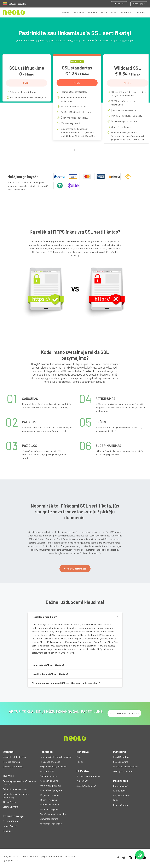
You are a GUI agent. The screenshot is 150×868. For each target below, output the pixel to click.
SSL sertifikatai (11, 821)
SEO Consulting (121, 762)
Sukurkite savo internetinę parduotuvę (16, 796)
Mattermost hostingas (51, 824)
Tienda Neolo (9, 802)
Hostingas (79, 12)
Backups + (8, 831)
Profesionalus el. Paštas (88, 776)
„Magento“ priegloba (49, 795)
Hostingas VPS (47, 771)
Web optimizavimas (123, 771)
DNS (115, 800)
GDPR (72, 856)
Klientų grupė (139, 4)
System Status (120, 805)
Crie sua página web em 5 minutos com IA (19, 783)
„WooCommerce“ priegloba (53, 814)
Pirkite (27, 83)
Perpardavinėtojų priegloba (53, 766)
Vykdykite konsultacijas (124, 713)
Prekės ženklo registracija (126, 766)
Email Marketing (121, 757)
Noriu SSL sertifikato (75, 569)
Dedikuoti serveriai (49, 776)
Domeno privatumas (13, 766)
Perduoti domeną (11, 762)
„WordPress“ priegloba (50, 786)
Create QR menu (11, 807)
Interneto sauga (109, 12)
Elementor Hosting (49, 819)
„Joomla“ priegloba (49, 809)
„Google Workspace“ (86, 786)
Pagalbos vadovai (122, 795)
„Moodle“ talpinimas (49, 804)
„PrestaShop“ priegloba (51, 790)
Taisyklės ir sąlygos (38, 856)
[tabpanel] (27, 80)
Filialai (80, 762)
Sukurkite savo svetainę (15, 789)
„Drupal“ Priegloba (48, 800)
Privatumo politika (58, 856)
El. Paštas (126, 12)
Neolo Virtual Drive (49, 781)
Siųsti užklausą (121, 786)
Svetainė (92, 12)
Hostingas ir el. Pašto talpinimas (56, 757)
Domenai (65, 12)
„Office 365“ (82, 781)
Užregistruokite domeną (15, 757)
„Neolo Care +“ (10, 826)
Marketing (140, 12)
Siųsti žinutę (119, 4)
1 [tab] (75, 151)
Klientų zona (119, 791)
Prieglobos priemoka (50, 762)
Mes (78, 757)
